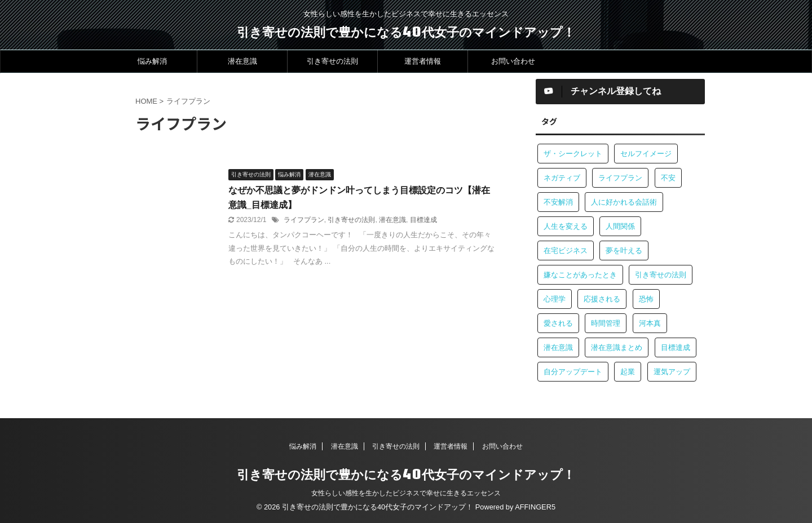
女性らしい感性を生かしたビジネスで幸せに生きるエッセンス (406, 493)
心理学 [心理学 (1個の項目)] (555, 299)
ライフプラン (304, 220)
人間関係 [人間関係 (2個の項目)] (620, 226)
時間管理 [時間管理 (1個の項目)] (606, 323)
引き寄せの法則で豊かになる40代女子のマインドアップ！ (406, 32)
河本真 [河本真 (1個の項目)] (650, 323)
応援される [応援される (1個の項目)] (602, 299)
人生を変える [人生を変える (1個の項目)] (566, 226)
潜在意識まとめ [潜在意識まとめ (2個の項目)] (617, 347)
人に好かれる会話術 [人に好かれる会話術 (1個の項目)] (624, 202)
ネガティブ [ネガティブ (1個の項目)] (562, 178)
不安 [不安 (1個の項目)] (668, 178)
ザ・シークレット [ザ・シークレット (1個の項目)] (573, 154)
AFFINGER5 (535, 507)
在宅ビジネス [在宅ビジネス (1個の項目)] (566, 251)
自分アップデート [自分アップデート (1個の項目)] (573, 372)
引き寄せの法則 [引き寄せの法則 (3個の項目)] (661, 275)
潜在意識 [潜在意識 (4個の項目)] (558, 347)
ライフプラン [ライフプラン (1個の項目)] (620, 178)
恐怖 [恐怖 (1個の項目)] (646, 299)
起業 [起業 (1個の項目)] (628, 372)
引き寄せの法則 (332, 61)
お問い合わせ (513, 61)
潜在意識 (242, 61)
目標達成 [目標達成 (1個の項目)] (676, 347)
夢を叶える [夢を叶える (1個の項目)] (624, 251)
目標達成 (423, 220)
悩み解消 (152, 61)
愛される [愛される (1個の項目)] (558, 323)
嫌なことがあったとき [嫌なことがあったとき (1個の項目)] (580, 275)
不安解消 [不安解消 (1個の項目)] (558, 202)
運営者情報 (423, 61)
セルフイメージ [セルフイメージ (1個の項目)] (646, 154)
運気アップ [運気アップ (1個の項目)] (672, 372)
